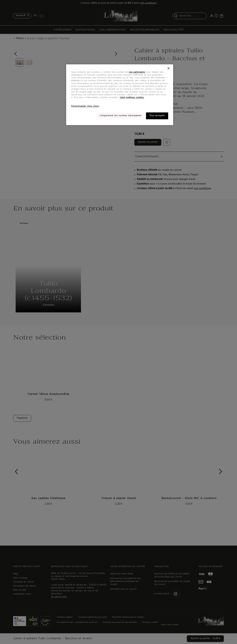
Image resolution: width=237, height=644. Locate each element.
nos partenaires (137, 72)
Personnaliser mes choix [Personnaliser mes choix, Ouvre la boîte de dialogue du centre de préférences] (85, 106)
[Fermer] (169, 68)
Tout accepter (157, 116)
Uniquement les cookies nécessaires (120, 116)
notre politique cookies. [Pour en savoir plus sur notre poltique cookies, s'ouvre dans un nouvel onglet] (132, 98)
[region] (120, 95)
